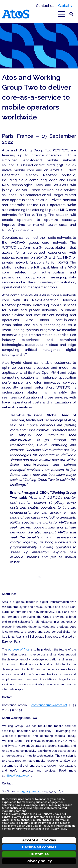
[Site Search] (71, 14)
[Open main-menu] (61, 14)
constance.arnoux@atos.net (49, 705)
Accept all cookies (39, 840)
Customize (39, 854)
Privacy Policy (58, 829)
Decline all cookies (39, 847)
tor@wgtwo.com (30, 791)
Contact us (45, 6)
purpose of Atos (19, 650)
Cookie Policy (37, 823)
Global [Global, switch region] (64, 6)
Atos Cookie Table (38, 826)
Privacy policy (39, 861)
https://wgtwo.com (18, 776)
